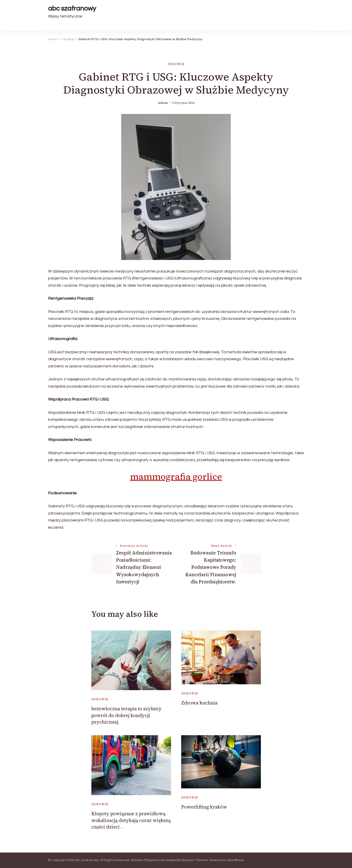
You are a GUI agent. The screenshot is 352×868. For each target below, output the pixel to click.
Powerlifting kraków (204, 807)
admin (163, 103)
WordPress (236, 860)
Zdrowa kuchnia (199, 703)
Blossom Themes (195, 860)
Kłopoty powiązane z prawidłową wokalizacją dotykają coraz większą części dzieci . (131, 820)
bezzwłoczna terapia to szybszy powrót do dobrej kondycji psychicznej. (126, 715)
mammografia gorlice (176, 477)
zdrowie (176, 64)
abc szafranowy (72, 8)
